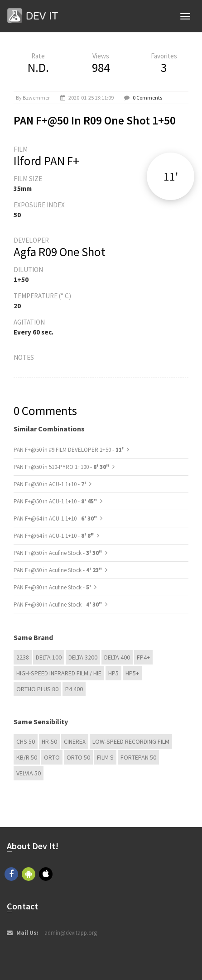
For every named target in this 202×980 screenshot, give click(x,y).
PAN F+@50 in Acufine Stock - (58, 553)
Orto (52, 757)
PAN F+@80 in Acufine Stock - (53, 587)
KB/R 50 (27, 757)
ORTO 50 (78, 757)
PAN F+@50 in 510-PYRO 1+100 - (61, 467)
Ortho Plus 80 (37, 689)
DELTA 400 (117, 657)
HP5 (113, 673)
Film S (105, 757)
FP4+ (143, 657)
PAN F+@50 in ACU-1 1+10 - (50, 484)
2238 (23, 657)
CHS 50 (26, 741)
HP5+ (132, 673)
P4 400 (74, 689)
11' (171, 176)
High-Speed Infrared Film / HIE (59, 673)
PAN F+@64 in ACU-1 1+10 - (55, 519)
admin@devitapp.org (71, 933)
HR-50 (49, 741)
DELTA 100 (49, 657)
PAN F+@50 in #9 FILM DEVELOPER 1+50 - (69, 450)
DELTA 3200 (83, 657)
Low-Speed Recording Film (131, 741)
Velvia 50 (29, 773)
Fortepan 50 (138, 757)
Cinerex (75, 741)
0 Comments (147, 98)
